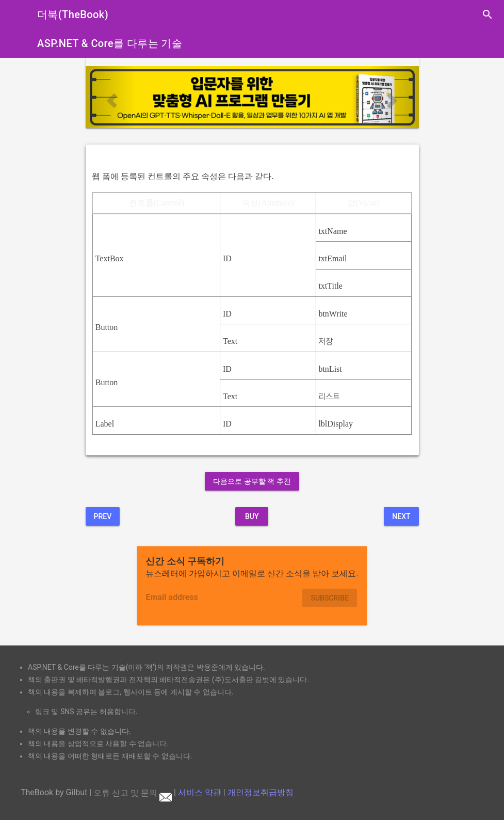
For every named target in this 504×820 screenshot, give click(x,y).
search (487, 14)
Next (401, 516)
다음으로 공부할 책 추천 (252, 481)
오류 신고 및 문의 (133, 793)
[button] (111, 97)
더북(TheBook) (73, 14)
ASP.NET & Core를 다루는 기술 (110, 43)
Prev (103, 516)
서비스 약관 (200, 793)
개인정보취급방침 (261, 793)
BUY (252, 516)
